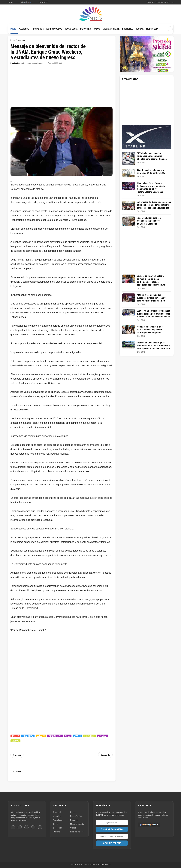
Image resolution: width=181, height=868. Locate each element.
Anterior (17, 755)
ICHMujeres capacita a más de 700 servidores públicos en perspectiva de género (150, 330)
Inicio (10, 2)
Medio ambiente (77, 824)
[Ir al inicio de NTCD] (91, 14)
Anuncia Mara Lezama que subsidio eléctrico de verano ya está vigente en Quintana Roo (152, 298)
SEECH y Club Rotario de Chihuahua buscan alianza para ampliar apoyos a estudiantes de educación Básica (153, 314)
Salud (97, 29)
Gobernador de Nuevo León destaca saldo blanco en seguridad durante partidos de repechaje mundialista (154, 205)
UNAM (68, 736)
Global (139, 29)
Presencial (89, 736)
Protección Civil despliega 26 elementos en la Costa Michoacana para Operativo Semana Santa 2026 (153, 346)
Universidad (28, 736)
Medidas (15, 741)
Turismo (57, 832)
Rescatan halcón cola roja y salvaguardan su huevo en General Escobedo (149, 221)
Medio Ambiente (111, 29)
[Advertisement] (62, 87)
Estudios (41, 736)
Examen (77, 736)
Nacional (24, 29)
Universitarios (55, 736)
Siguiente (106, 755)
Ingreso (15, 736)
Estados (38, 29)
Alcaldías (57, 816)
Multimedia (152, 29)
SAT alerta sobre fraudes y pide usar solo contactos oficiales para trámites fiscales (152, 156)
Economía (127, 29)
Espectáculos (54, 29)
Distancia (102, 736)
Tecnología (71, 29)
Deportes (85, 29)
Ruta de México (77, 832)
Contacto (44, 2)
